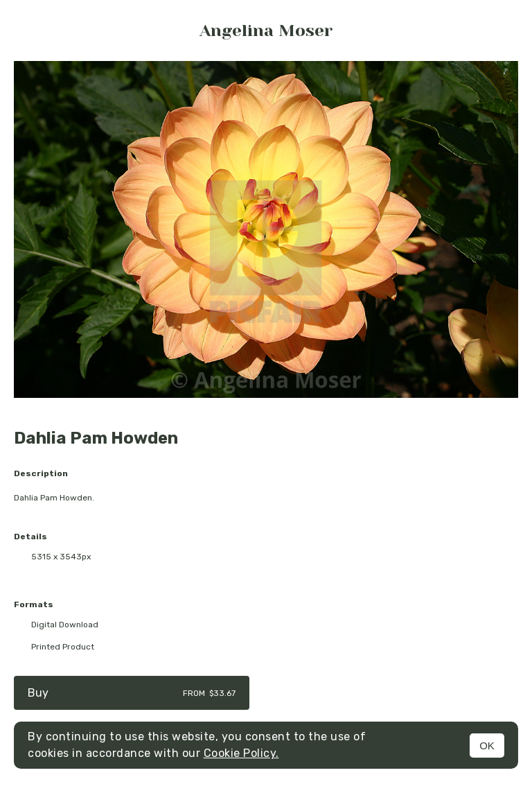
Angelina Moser (266, 31)
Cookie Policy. (241, 753)
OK (487, 746)
